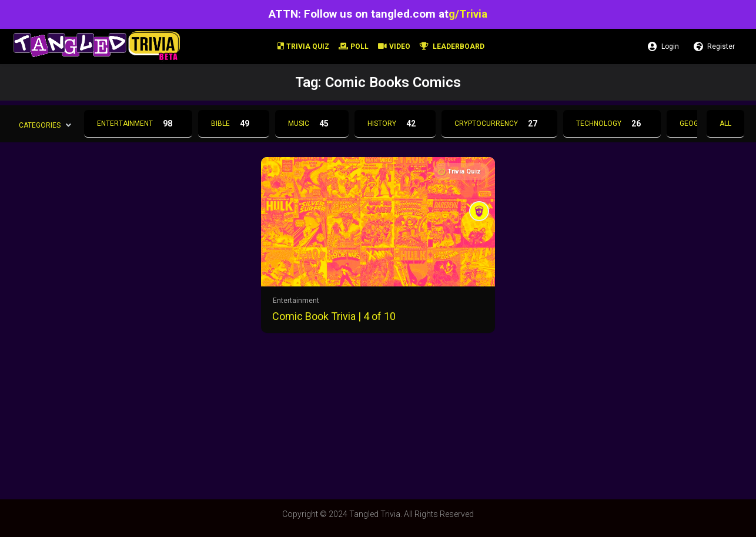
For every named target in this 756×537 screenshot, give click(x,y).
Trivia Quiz (303, 46)
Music (312, 124)
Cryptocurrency (499, 124)
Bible (234, 124)
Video (394, 46)
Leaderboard (452, 46)
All (725, 124)
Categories (40, 125)
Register (714, 46)
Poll (354, 46)
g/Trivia (468, 14)
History (395, 124)
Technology (612, 124)
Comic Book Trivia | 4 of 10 (334, 316)
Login (663, 46)
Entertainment (138, 124)
